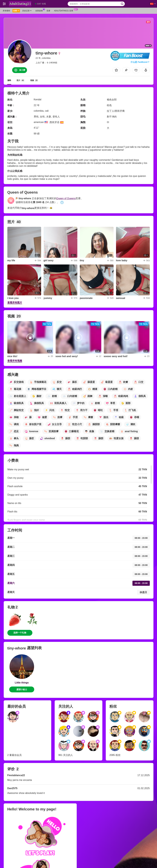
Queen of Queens (66, 198)
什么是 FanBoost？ (140, 62)
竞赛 (48, 11)
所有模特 (6, 11)
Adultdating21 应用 (64, 10)
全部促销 (40, 10)
